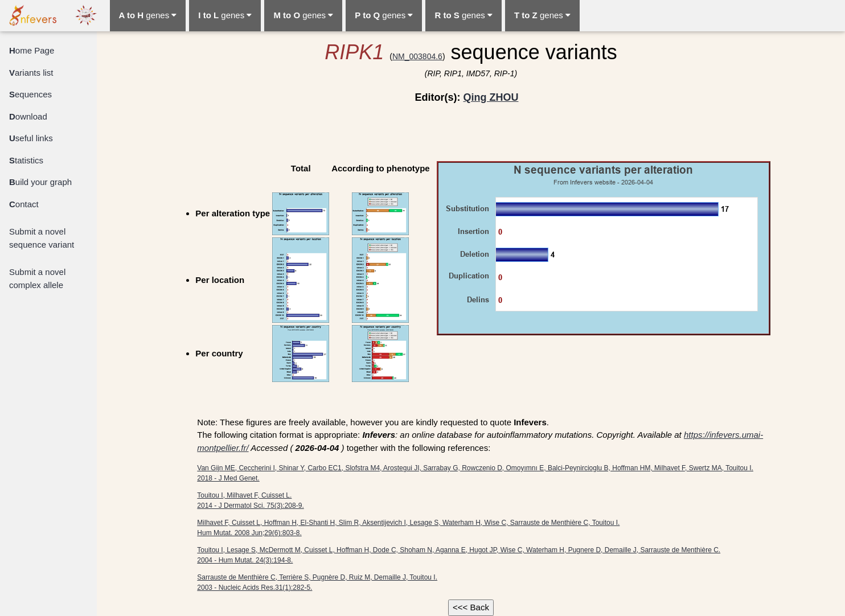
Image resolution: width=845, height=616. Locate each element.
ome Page (32, 50)
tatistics (26, 160)
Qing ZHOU (491, 97)
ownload (28, 116)
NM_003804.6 (417, 56)
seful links (31, 138)
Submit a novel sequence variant (42, 238)
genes (148, 15)
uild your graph (40, 182)
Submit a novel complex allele (37, 278)
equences (30, 94)
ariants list (31, 73)
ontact (24, 204)
